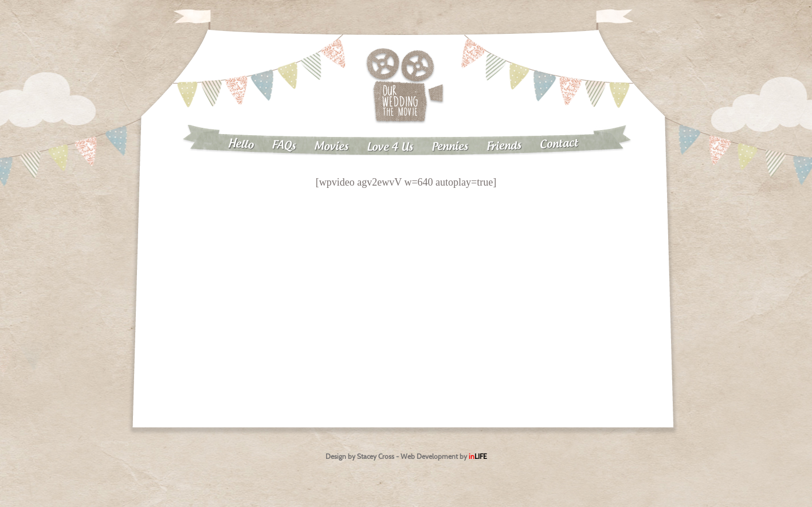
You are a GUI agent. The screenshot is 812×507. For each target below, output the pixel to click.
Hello (240, 144)
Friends (504, 146)
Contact (559, 144)
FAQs (283, 146)
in (478, 456)
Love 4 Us (390, 148)
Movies (331, 147)
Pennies (449, 147)
